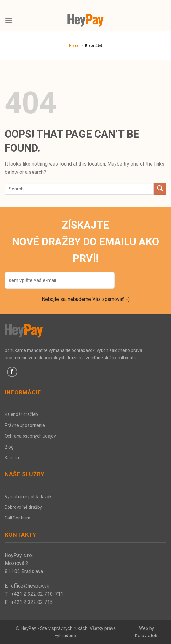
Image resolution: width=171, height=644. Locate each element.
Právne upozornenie (25, 425)
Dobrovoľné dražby (23, 507)
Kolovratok (146, 636)
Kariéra (12, 458)
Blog (9, 447)
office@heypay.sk (30, 586)
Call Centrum (18, 518)
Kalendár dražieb (21, 414)
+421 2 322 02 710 (32, 594)
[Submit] (160, 189)
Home (74, 46)
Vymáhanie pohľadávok (28, 497)
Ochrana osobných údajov (30, 436)
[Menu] (8, 20)
